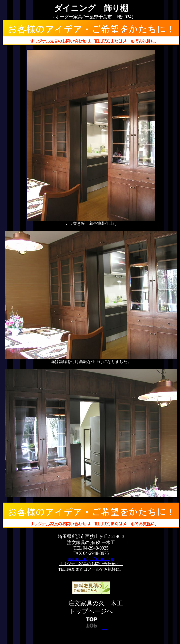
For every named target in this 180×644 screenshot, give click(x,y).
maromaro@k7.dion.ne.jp (91, 559)
